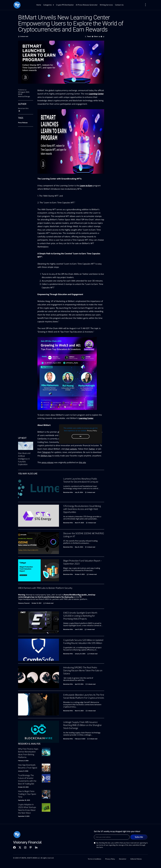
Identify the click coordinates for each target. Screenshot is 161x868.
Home (39, 5)
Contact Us (119, 5)
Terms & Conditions (94, 859)
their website (71, 449)
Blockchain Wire (23, 108)
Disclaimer (123, 859)
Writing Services (106, 5)
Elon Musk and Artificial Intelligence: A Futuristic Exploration (24, 459)
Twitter (92, 449)
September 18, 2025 (24, 800)
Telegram (46, 452)
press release (48, 463)
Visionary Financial (24, 603)
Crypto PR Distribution (65, 5)
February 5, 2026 (23, 761)
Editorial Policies (136, 859)
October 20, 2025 (23, 787)
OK (80, 436)
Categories (49, 5)
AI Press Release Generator (87, 5)
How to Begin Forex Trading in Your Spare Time (27, 794)
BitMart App (46, 456)
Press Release (23, 123)
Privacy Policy (92, 431)
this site (82, 463)
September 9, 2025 (24, 816)
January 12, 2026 (23, 771)
